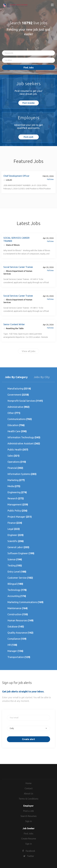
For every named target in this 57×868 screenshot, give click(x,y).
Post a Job (28, 811)
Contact (29, 788)
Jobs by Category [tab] (16, 377)
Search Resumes (29, 816)
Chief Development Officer (16, 176)
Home (28, 783)
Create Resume (29, 839)
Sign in (29, 821)
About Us (29, 794)
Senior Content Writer (14, 324)
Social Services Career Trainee (18, 267)
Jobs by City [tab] (42, 377)
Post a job (28, 137)
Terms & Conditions (28, 799)
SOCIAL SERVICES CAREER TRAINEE (16, 239)
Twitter (30, 856)
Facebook (30, 851)
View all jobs (29, 351)
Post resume (29, 103)
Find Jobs (29, 68)
